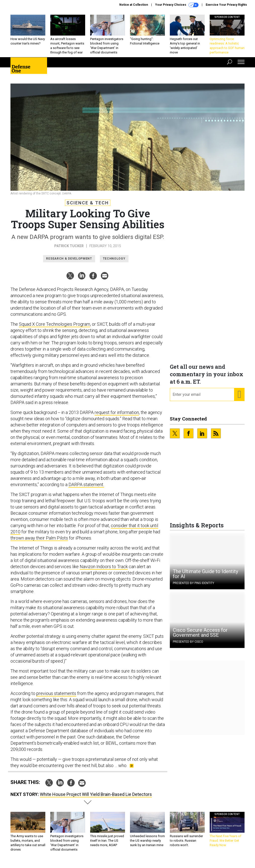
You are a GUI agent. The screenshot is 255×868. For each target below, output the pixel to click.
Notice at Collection (134, 5)
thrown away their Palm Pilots (39, 542)
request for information (117, 416)
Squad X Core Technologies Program (55, 328)
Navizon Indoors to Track (104, 570)
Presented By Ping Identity (193, 587)
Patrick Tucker (69, 250)
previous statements (56, 697)
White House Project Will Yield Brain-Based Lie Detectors (96, 798)
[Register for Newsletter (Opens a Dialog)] (239, 398)
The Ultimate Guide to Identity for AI (205, 578)
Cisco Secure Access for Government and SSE (200, 636)
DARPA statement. (86, 488)
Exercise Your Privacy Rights (226, 5)
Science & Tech (88, 206)
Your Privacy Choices (177, 5)
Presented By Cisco (188, 645)
